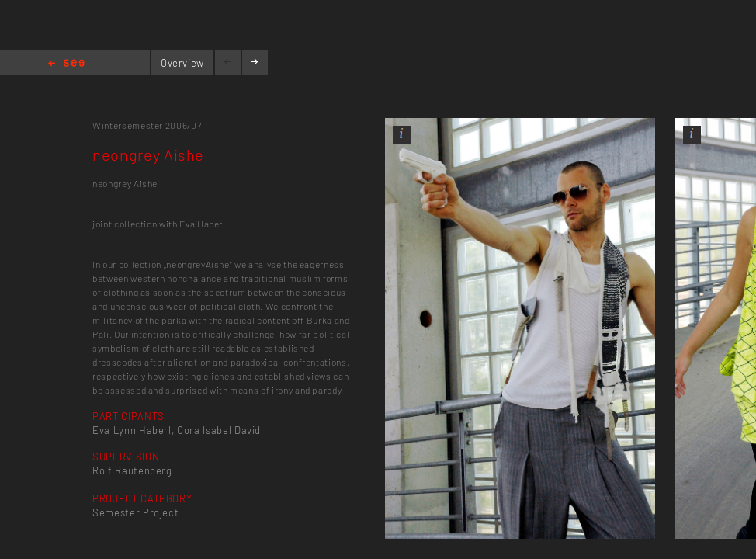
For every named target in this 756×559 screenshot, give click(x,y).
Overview (182, 63)
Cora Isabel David (219, 430)
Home (66, 64)
